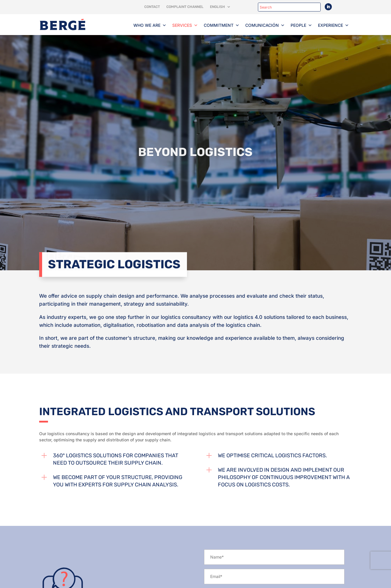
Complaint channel (185, 7)
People (301, 25)
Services (185, 25)
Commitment (222, 25)
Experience (333, 25)
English (217, 7)
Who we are (150, 25)
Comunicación (265, 25)
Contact (152, 7)
